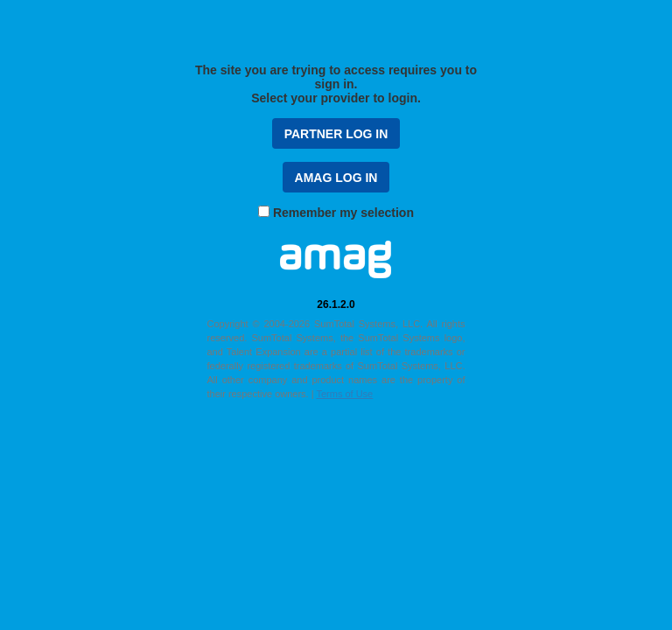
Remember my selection (343, 213)
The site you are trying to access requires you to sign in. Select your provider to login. (336, 84)
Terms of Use (344, 394)
